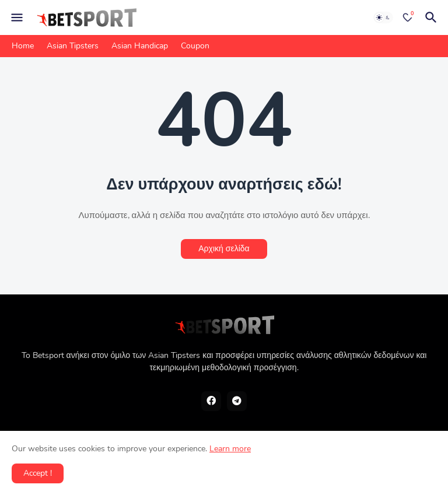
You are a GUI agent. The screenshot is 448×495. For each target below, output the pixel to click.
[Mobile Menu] (17, 17)
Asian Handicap (140, 46)
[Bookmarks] (408, 17)
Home (23, 46)
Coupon (195, 46)
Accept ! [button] (38, 473)
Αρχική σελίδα (224, 249)
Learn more (230, 449)
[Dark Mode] (383, 17)
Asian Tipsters (73, 46)
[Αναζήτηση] (433, 17)
